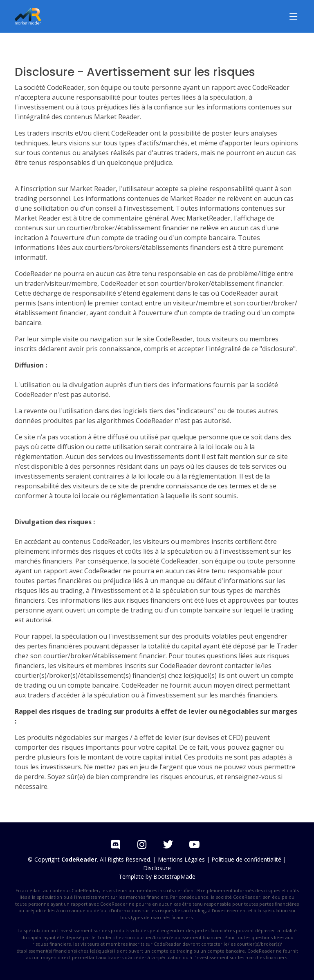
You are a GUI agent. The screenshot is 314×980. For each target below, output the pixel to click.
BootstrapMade (174, 876)
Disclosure (157, 868)
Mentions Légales (181, 859)
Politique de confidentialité (246, 859)
